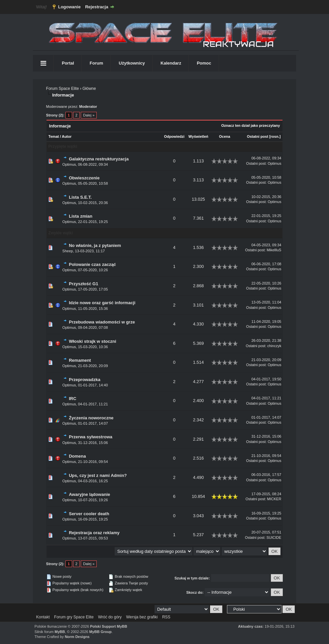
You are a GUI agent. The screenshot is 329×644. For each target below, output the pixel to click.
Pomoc (204, 63)
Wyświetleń (198, 136)
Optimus (69, 164)
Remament (80, 360)
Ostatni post (258, 136)
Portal (68, 63)
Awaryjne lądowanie (89, 494)
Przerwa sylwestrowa (91, 437)
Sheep (68, 251)
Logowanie (69, 7)
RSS (166, 617)
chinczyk (274, 346)
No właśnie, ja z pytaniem (95, 245)
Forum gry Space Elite (74, 617)
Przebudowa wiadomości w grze (102, 322)
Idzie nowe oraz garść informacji (102, 303)
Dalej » (89, 115)
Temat (54, 136)
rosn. (275, 136)
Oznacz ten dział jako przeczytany (251, 125)
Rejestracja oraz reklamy (94, 533)
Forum (96, 63)
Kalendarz (171, 63)
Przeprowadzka (85, 380)
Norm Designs (77, 637)
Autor (67, 136)
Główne (89, 89)
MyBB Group (100, 632)
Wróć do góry (110, 617)
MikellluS (274, 250)
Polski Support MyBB (109, 626)
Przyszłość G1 (83, 284)
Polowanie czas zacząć (92, 264)
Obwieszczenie (84, 178)
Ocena (225, 136)
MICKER (274, 499)
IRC (72, 399)
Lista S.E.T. (80, 197)
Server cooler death (89, 514)
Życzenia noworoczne (91, 418)
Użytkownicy (132, 63)
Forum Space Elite (63, 89)
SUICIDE (274, 537)
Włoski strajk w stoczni (92, 341)
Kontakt (43, 617)
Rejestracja (97, 7)
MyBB (60, 632)
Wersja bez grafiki (142, 617)
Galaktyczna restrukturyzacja (99, 159)
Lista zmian (81, 216)
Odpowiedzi (174, 136)
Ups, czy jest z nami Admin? (98, 475)
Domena (77, 456)
